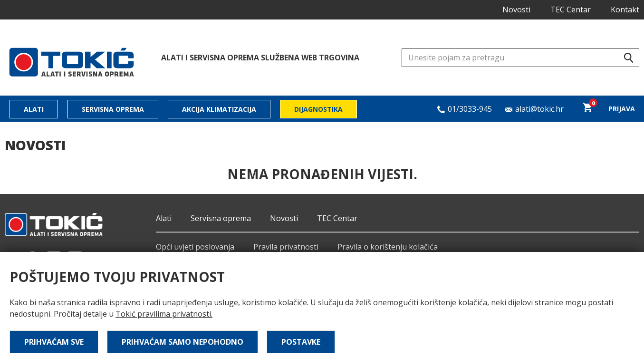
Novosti (516, 10)
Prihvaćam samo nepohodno (183, 342)
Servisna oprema (113, 109)
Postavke (301, 342)
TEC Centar (571, 10)
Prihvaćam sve (54, 342)
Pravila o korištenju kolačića (388, 247)
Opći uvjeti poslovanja (195, 247)
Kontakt (625, 10)
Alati (34, 109)
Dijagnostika (318, 109)
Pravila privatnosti (286, 247)
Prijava (622, 109)
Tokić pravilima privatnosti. (164, 314)
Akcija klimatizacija (219, 109)
